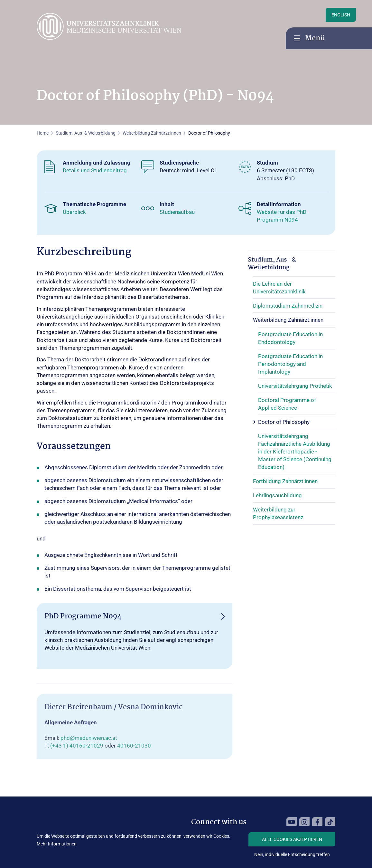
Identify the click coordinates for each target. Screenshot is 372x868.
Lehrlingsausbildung (277, 495)
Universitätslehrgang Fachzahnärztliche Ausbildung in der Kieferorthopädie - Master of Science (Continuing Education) (295, 452)
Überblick (74, 212)
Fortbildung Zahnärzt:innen (285, 481)
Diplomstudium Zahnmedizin (288, 306)
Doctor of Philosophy (284, 422)
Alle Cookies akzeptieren (292, 839)
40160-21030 (134, 746)
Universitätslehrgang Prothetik (295, 386)
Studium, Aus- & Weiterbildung (272, 264)
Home (43, 133)
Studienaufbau (177, 212)
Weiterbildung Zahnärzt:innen (152, 133)
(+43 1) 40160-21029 (77, 746)
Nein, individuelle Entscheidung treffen (292, 854)
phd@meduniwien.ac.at (89, 738)
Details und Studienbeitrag (95, 170)
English (341, 15)
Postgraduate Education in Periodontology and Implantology (290, 364)
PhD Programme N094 (83, 616)
